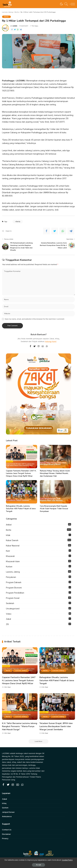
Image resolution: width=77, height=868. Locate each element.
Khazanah (10, 556)
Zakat (8, 619)
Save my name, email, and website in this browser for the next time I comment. (35, 319)
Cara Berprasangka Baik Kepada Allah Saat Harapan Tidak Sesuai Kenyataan (54, 509)
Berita (7, 17)
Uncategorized (13, 608)
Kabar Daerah (12, 540)
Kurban (9, 566)
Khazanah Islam (13, 561)
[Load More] (39, 741)
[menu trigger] (72, 4)
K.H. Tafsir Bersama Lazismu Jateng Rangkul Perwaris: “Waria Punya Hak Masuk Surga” (20, 726)
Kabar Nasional (13, 545)
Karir (8, 551)
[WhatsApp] (18, 30)
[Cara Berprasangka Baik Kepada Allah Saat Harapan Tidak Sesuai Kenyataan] (55, 492)
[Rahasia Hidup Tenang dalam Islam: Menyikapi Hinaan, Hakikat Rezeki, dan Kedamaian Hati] (55, 456)
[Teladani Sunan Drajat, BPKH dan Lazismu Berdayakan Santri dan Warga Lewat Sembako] (57, 706)
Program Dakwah (14, 582)
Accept (39, 865)
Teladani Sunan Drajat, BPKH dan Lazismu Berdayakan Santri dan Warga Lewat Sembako (56, 726)
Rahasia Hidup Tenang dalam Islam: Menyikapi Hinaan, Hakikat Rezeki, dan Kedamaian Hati (55, 473)
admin (15, 26)
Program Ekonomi (14, 587)
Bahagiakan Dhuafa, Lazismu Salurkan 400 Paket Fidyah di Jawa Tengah (21, 509)
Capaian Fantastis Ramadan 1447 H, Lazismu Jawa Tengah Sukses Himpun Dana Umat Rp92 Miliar (21, 473)
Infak (8, 535)
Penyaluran (11, 577)
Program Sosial (13, 598)
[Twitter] (15, 30)
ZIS (7, 624)
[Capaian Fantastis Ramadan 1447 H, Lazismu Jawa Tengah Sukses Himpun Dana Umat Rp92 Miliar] (22, 456)
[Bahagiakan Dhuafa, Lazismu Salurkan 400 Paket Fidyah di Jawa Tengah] (22, 492)
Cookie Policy (67, 860)
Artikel (9, 525)
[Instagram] (39, 346)
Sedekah (10, 603)
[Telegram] (21, 30)
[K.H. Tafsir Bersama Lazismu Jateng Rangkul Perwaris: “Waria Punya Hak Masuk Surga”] (20, 706)
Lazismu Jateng (13, 572)
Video (9, 614)
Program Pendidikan (15, 593)
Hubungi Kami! (51, 341)
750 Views (34, 26)
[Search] (65, 4)
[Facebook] (12, 30)
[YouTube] (43, 346)
